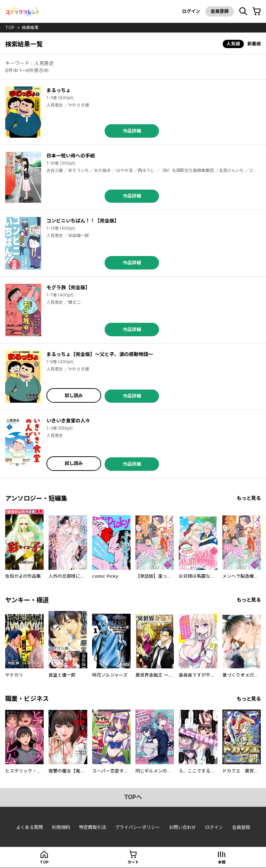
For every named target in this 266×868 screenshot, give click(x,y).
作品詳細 (132, 131)
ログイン (191, 11)
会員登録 (220, 11)
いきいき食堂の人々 (68, 421)
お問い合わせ (183, 827)
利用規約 (61, 827)
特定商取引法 (92, 827)
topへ (133, 797)
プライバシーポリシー (138, 827)
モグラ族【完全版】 (68, 287)
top (10, 28)
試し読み (74, 395)
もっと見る (249, 498)
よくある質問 (29, 827)
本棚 (222, 862)
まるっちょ (59, 90)
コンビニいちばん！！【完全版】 (83, 221)
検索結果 (30, 28)
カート (133, 862)
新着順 (254, 44)
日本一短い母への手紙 (71, 156)
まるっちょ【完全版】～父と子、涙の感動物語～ (100, 354)
